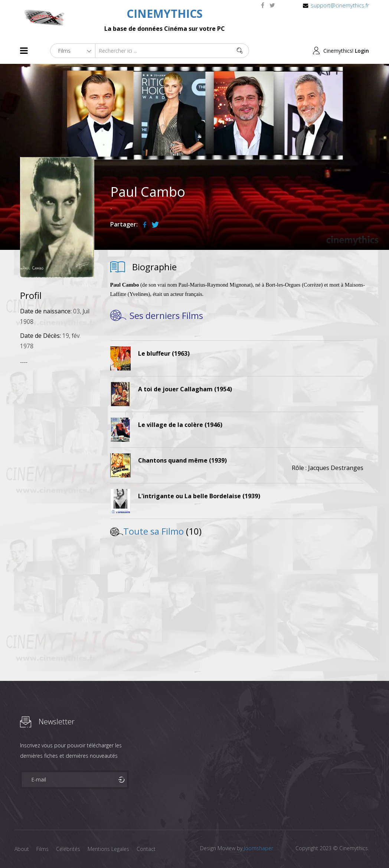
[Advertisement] (57, 482)
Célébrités (68, 849)
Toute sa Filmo (153, 531)
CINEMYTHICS (165, 14)
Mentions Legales (108, 849)
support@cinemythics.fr (340, 5)
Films (43, 849)
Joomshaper (259, 848)
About (22, 849)
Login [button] (362, 51)
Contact (146, 849)
